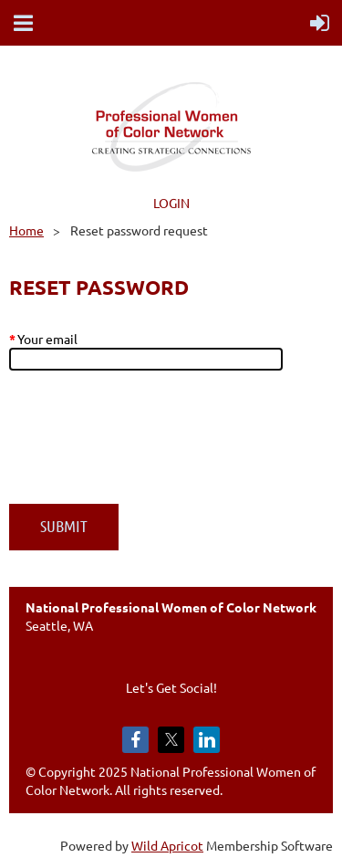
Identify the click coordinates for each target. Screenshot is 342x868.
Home (26, 230)
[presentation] (148, 446)
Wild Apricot (167, 845)
